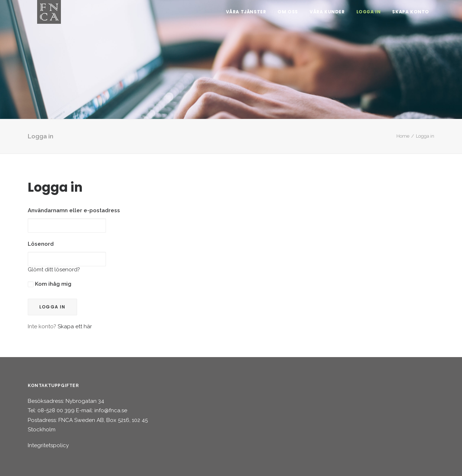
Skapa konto (411, 14)
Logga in (369, 14)
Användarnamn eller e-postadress (74, 210)
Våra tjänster (246, 14)
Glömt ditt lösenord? (54, 270)
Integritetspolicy (48, 445)
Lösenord (41, 244)
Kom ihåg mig (50, 284)
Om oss (288, 14)
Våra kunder (327, 14)
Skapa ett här (75, 326)
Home (403, 136)
